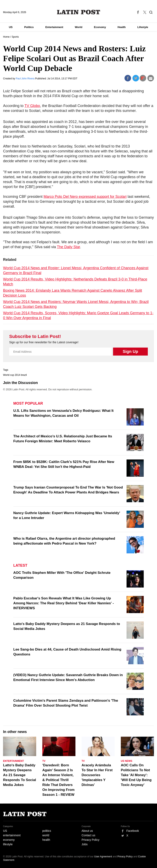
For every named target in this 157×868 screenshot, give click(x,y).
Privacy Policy (90, 840)
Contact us (88, 835)
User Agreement (103, 857)
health (46, 840)
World (79, 27)
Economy (100, 27)
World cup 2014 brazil (15, 375)
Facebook (133, 831)
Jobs (85, 844)
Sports (15, 37)
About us (87, 831)
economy (9, 840)
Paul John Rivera (25, 79)
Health (122, 27)
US (11, 27)
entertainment (12, 835)
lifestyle (8, 844)
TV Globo (32, 106)
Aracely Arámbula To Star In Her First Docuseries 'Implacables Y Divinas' (97, 775)
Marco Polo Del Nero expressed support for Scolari (85, 197)
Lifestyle (143, 27)
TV (44, 761)
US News (127, 761)
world (46, 835)
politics (47, 831)
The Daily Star (68, 247)
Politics (29, 27)
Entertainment (54, 27)
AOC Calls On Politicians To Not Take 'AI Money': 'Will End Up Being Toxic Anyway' (136, 775)
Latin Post (79, 12)
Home (6, 37)
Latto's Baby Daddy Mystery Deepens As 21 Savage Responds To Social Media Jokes (20, 775)
